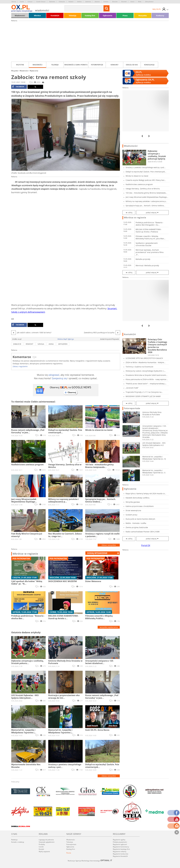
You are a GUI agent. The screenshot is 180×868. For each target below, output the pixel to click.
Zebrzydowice (149, 2)
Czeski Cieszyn (41, 2)
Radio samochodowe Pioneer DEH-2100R (143, 532)
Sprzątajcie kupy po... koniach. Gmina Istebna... (145, 206)
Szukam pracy (131, 515)
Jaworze (97, 2)
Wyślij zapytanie (44, 851)
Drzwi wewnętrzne (133, 510)
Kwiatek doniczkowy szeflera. (138, 498)
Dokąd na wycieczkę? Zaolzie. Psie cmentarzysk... (146, 172)
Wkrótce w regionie (25, 554)
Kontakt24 (55, 16)
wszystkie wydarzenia (109, 627)
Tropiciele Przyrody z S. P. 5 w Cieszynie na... (144, 392)
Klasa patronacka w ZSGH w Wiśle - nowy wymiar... (147, 379)
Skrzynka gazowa (133, 502)
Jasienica (88, 2)
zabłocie (17, 344)
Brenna (14, 2)
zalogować (54, 375)
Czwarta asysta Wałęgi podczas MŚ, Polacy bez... (146, 180)
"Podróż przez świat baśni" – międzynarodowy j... (146, 384)
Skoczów (115, 2)
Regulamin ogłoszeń (120, 844)
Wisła (140, 2)
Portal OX (146, 545)
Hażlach (71, 2)
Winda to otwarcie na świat (137, 176)
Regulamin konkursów (120, 854)
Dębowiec (52, 2)
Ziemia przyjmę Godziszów (137, 527)
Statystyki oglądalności (47, 842)
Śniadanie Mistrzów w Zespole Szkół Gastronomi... (147, 375)
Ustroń (132, 2)
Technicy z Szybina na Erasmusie (139, 367)
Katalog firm (90, 16)
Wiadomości (20, 16)
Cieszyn (30, 2)
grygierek (63, 344)
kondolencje (149, 65)
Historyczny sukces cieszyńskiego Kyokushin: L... (146, 371)
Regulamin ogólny (119, 840)
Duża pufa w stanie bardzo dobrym (140, 519)
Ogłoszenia (108, 16)
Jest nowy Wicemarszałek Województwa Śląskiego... (147, 197)
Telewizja (72, 16)
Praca (125, 16)
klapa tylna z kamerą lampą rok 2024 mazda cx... (146, 493)
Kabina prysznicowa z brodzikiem (140, 506)
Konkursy (160, 16)
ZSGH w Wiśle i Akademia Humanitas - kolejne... (146, 362)
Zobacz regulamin (20, 366)
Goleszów (62, 2)
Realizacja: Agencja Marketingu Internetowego (90, 861)
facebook (18, 87)
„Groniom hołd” (132, 388)
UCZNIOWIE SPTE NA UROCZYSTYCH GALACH (144, 358)
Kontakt (41, 849)
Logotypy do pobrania (46, 840)
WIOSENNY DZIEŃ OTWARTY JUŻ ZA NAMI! (143, 396)
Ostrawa (106, 2)
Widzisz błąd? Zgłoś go (66, 339)
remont (29, 344)
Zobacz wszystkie (109, 545)
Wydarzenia (34, 71)
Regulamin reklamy (120, 851)
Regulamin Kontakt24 (120, 856)
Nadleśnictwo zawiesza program (139, 184)
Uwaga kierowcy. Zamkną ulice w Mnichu (143, 189)
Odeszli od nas (132, 65)
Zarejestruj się (59, 378)
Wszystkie (20, 65)
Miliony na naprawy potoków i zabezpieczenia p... (146, 201)
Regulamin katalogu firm (121, 849)
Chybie (22, 2)
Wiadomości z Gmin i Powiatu (76, 65)
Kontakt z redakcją (18, 842)
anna (51, 344)
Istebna (79, 2)
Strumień (124, 2)
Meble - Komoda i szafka (136, 523)
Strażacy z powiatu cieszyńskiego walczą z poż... (146, 167)
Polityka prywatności (120, 842)
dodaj (97, 553)
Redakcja (14, 840)
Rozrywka (143, 16)
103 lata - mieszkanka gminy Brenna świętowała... (146, 193)
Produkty (42, 844)
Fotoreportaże (97, 65)
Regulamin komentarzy (121, 847)
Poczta (69, 853)
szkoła (41, 344)
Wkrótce (37, 16)
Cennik (41, 847)
